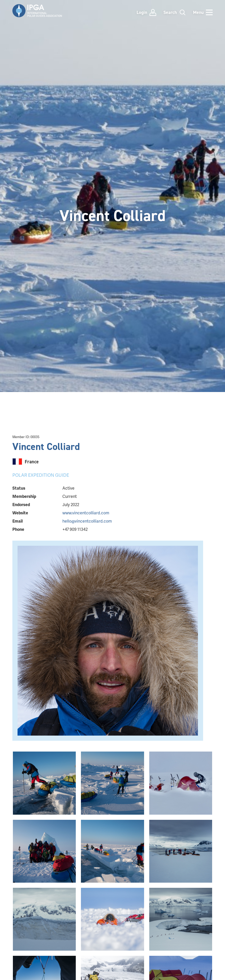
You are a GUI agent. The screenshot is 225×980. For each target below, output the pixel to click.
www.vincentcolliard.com (86, 513)
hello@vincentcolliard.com (87, 521)
